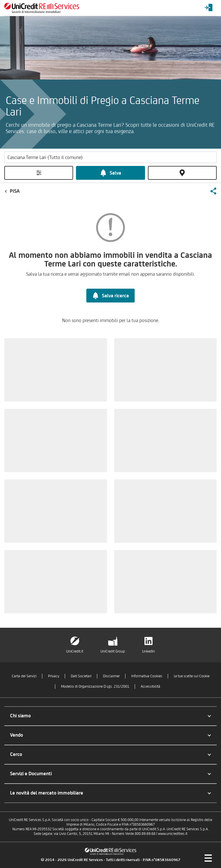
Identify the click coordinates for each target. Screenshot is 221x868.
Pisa (15, 191)
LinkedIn (148, 651)
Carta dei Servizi (24, 676)
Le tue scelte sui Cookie (192, 676)
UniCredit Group (113, 651)
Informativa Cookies (147, 676)
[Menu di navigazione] (208, 858)
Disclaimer (111, 676)
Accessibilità (150, 686)
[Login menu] (209, 8)
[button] (213, 191)
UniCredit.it (75, 651)
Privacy (54, 676)
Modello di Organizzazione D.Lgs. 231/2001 (95, 686)
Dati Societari (81, 676)
